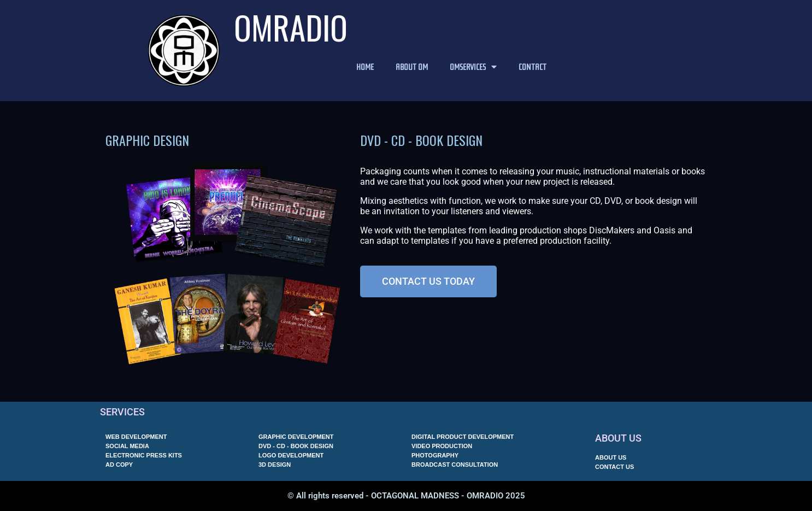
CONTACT (532, 66)
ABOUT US (618, 438)
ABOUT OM (412, 66)
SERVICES (122, 412)
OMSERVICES (473, 67)
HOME (365, 66)
